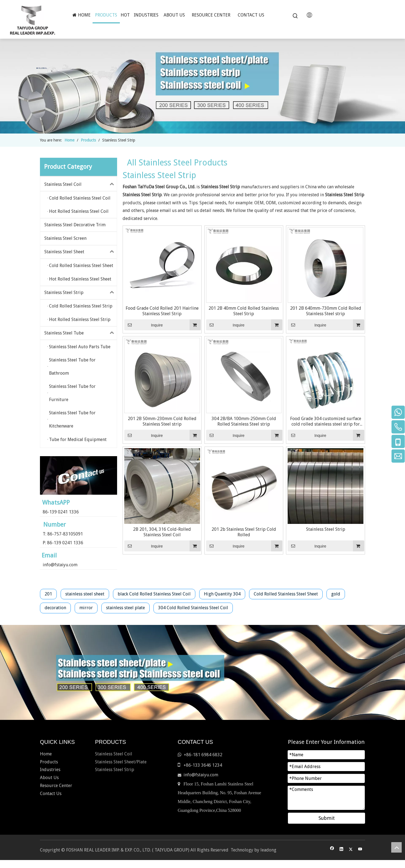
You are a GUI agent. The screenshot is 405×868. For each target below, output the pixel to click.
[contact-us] (79, 475)
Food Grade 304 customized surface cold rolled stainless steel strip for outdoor (326, 421)
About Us (49, 778)
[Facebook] (332, 850)
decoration (55, 608)
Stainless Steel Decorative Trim (75, 225)
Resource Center (56, 786)
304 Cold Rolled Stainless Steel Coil (193, 608)
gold (336, 594)
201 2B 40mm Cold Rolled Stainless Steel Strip (244, 311)
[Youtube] (360, 850)
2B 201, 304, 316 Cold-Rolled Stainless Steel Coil (162, 532)
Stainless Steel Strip (81, 293)
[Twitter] (351, 850)
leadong (268, 850)
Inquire (144, 325)
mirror (86, 608)
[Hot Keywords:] (295, 16)
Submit (327, 818)
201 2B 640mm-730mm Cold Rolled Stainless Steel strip (326, 311)
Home (46, 754)
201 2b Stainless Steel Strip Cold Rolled (244, 532)
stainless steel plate (125, 608)
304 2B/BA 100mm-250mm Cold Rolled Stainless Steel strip (244, 421)
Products (49, 762)
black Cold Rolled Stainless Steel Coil (154, 594)
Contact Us (51, 794)
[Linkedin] (341, 850)
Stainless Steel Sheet (81, 252)
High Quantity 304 (222, 594)
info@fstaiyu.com (60, 565)
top (396, 847)
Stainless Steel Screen (65, 238)
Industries (50, 770)
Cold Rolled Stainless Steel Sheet (286, 594)
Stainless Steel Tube (81, 333)
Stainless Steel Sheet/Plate (121, 762)
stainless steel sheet (85, 594)
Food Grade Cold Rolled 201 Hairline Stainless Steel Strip (162, 311)
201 (48, 594)
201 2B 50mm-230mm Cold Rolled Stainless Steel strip (162, 421)
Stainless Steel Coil (81, 184)
